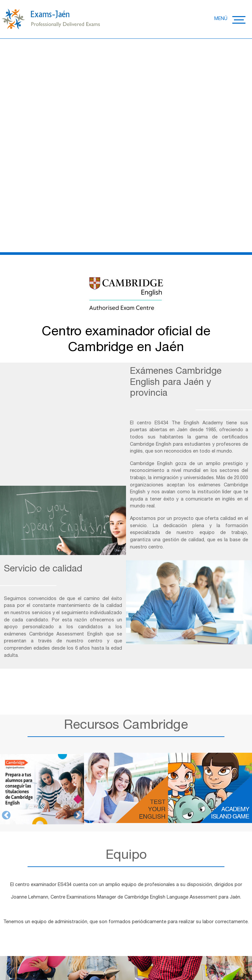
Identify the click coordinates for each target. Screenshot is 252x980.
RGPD (150, 953)
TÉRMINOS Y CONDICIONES (191, 953)
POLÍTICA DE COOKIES (115, 953)
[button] (6, 544)
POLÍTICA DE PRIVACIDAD (58, 953)
